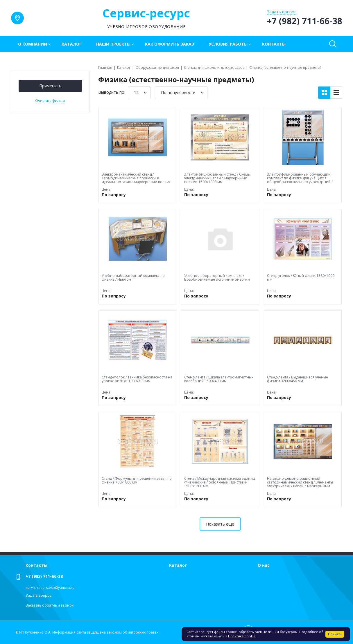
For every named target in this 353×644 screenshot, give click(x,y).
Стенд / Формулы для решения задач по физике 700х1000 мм (137, 480)
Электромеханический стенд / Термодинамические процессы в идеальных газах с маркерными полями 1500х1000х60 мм (137, 180)
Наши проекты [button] (113, 44)
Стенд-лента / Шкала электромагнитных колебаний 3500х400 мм (219, 379)
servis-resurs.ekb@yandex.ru (50, 588)
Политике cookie (242, 636)
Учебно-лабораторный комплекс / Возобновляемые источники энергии (217, 277)
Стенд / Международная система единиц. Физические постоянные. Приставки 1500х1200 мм (220, 482)
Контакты (274, 44)
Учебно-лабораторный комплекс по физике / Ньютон (133, 277)
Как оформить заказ (170, 44)
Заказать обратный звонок (50, 605)
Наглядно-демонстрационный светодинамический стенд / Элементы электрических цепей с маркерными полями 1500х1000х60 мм (300, 484)
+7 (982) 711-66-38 (44, 576)
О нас (264, 565)
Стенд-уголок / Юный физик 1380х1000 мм (301, 277)
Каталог (72, 44)
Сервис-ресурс (146, 13)
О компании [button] (33, 44)
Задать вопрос (38, 595)
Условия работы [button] (228, 44)
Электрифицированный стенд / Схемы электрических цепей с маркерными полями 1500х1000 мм (217, 178)
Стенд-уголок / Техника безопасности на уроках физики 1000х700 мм (137, 379)
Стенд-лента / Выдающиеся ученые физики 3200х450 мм (298, 379)
